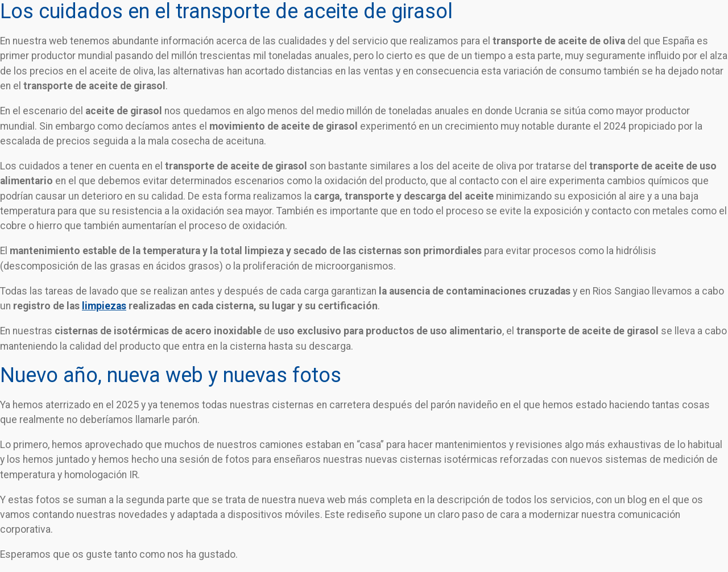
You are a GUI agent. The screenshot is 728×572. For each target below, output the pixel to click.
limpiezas (104, 306)
